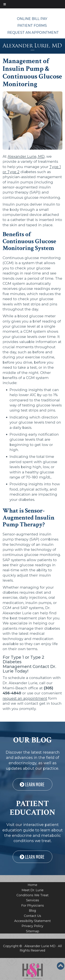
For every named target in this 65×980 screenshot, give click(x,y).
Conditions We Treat (32, 895)
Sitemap (33, 931)
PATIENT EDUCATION (32, 808)
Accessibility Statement (32, 921)
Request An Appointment (33, 33)
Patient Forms (32, 26)
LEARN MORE (32, 784)
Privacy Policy (32, 926)
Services (33, 900)
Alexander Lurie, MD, (26, 156)
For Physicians (33, 906)
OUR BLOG (32, 740)
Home (32, 885)
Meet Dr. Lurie (33, 890)
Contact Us (32, 916)
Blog (32, 911)
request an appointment (25, 698)
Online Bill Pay (32, 19)
